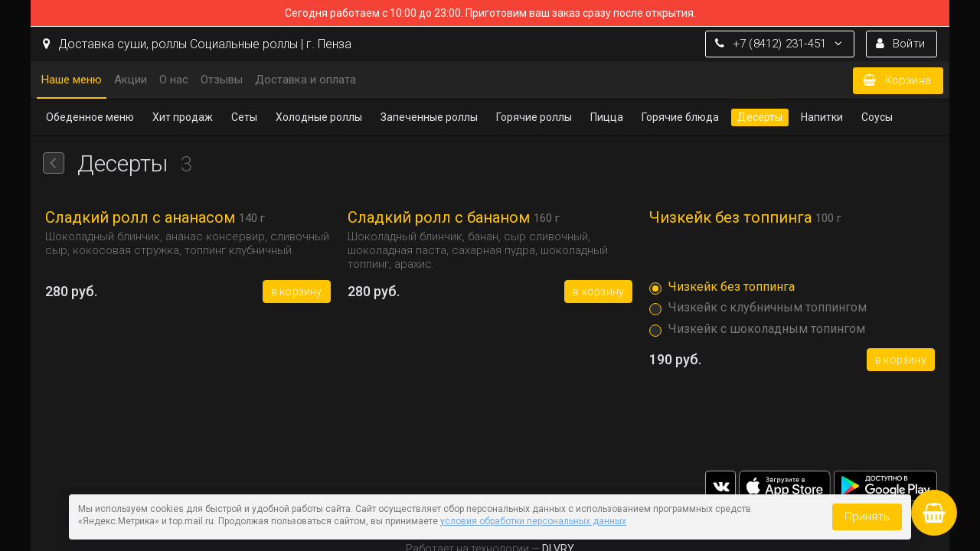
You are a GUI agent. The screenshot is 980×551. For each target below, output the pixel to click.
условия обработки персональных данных (533, 521)
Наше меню (72, 80)
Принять (867, 517)
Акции (131, 80)
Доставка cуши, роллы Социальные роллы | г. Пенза (197, 44)
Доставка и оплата (305, 80)
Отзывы (222, 80)
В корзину (297, 292)
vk (720, 486)
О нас (174, 80)
